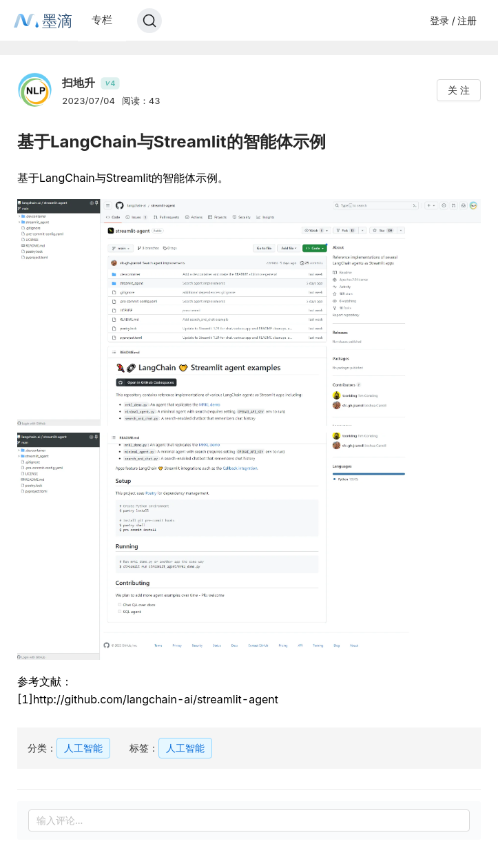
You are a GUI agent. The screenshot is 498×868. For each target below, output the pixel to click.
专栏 (102, 20)
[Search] (149, 21)
